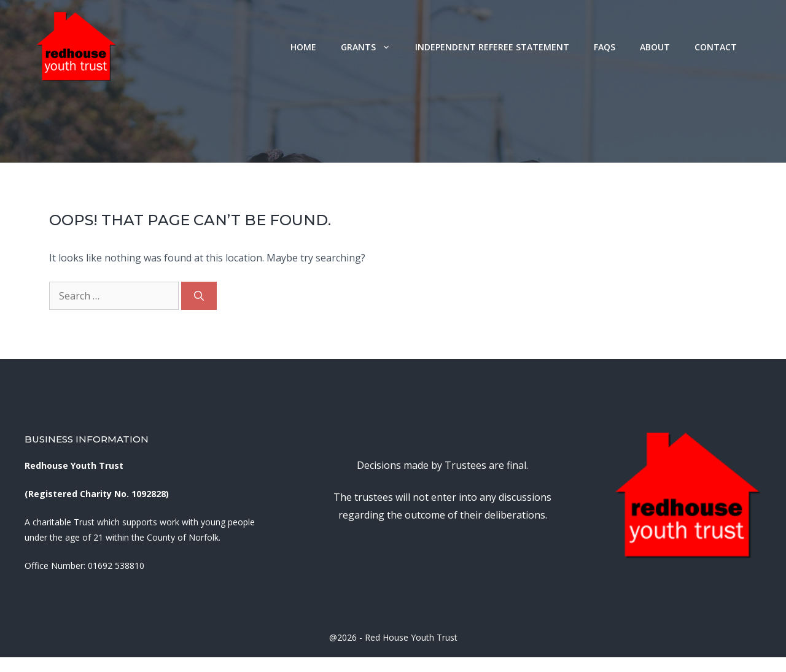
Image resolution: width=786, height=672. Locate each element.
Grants (372, 47)
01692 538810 (116, 566)
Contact (716, 47)
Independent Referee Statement (492, 47)
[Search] (199, 296)
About (655, 47)
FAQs (605, 47)
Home (303, 47)
